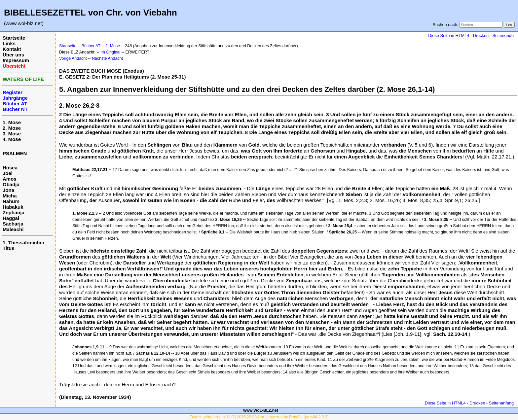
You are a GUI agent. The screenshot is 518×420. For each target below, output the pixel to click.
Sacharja (13, 224)
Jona (8, 190)
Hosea (10, 168)
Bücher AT (91, 46)
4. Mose (12, 139)
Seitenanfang (501, 403)
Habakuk (13, 207)
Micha (10, 196)
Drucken (481, 35)
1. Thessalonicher (24, 243)
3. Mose (12, 134)
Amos (10, 179)
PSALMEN (15, 153)
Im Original (110, 52)
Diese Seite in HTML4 (449, 35)
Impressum (16, 60)
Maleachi (13, 229)
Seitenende (503, 35)
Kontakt (12, 49)
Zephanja (14, 212)
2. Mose (12, 128)
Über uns (13, 55)
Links (9, 43)
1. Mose (12, 122)
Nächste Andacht (107, 58)
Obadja (11, 184)
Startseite (14, 38)
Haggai (11, 218)
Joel (8, 173)
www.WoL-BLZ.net (260, 410)
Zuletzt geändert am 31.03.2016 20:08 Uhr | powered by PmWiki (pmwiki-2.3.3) (259, 417)
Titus (9, 248)
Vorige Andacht (73, 58)
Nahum (11, 201)
